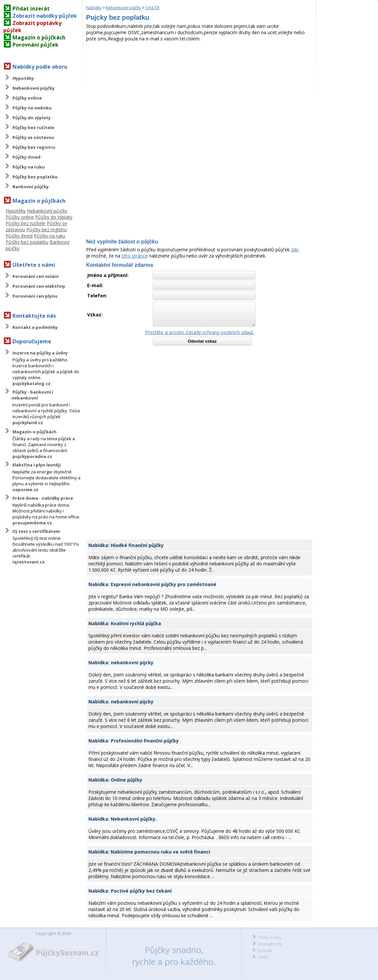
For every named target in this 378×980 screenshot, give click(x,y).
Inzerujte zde (270, 944)
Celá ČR (152, 8)
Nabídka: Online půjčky (115, 780)
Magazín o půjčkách (39, 37)
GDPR (263, 957)
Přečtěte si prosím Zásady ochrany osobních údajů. (200, 332)
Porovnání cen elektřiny (39, 286)
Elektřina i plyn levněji (37, 465)
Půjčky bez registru (34, 147)
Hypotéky (23, 78)
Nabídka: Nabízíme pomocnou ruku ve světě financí (149, 852)
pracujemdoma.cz (32, 523)
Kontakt (265, 951)
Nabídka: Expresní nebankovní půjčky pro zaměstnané (152, 584)
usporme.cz (25, 490)
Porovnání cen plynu (35, 296)
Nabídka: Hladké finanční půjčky (126, 545)
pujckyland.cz (28, 422)
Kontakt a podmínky (35, 327)
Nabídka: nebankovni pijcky (121, 662)
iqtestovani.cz (29, 562)
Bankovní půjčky (31, 187)
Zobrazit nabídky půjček (45, 16)
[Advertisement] (200, 91)
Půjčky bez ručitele (33, 127)
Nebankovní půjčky (34, 88)
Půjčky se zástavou (33, 137)
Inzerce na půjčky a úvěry (40, 353)
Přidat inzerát (31, 9)
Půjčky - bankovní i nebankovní (32, 395)
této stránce (135, 256)
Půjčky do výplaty (32, 118)
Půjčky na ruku (29, 167)
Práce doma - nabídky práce (43, 498)
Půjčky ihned (26, 157)
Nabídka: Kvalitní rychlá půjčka (125, 623)
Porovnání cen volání (35, 276)
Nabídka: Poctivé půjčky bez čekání (130, 891)
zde (295, 250)
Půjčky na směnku (32, 108)
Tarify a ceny (270, 937)
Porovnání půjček (35, 45)
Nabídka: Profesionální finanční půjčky (134, 741)
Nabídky (94, 8)
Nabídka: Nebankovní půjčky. (123, 819)
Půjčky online (27, 98)
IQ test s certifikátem (36, 531)
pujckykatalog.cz (32, 383)
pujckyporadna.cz (32, 456)
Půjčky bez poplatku (35, 177)
